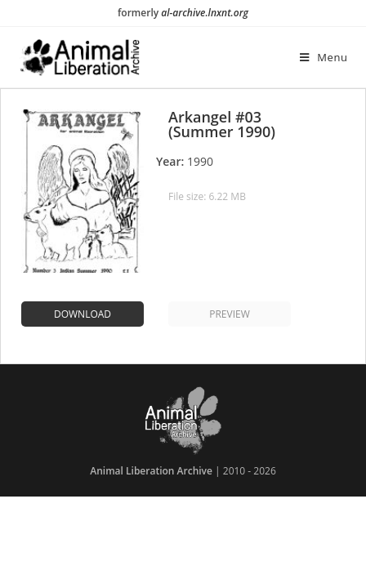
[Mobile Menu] (324, 57)
